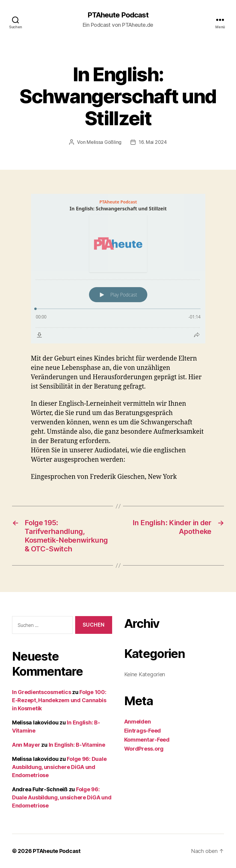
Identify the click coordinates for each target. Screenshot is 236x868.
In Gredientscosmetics (41, 692)
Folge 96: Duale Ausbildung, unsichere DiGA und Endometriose (59, 767)
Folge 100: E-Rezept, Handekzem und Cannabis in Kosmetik (59, 700)
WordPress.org (144, 749)
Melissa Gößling (104, 142)
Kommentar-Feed (147, 740)
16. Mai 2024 (153, 142)
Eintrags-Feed (143, 731)
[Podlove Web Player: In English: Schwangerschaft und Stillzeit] (118, 269)
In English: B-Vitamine (77, 745)
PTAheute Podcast (118, 15)
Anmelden (138, 722)
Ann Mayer (26, 745)
